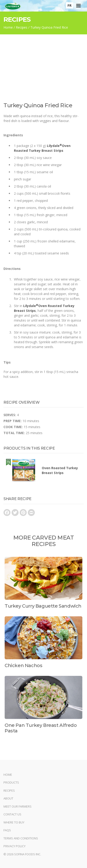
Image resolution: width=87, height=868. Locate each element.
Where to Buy (14, 822)
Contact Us (12, 814)
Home (8, 27)
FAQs (7, 830)
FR (69, 5)
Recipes (22, 27)
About (8, 798)
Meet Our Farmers (18, 806)
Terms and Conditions (21, 838)
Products (11, 782)
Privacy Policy (14, 846)
